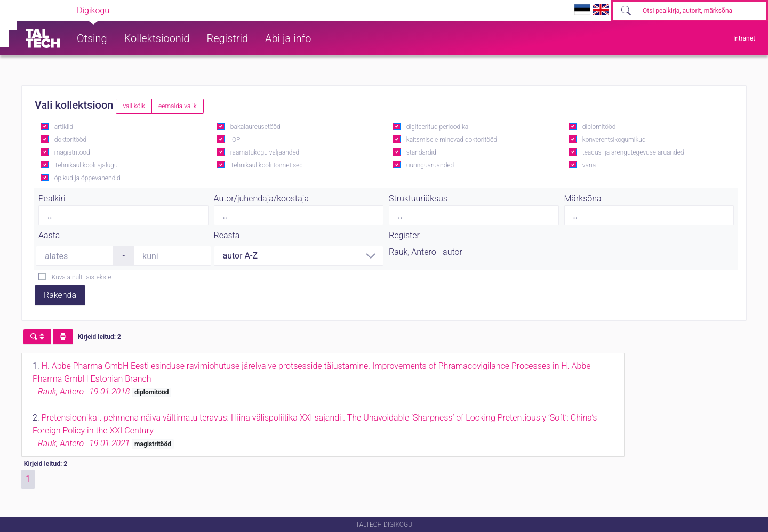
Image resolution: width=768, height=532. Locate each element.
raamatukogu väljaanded (265, 152)
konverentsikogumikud (614, 140)
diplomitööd (599, 127)
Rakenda (60, 295)
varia (589, 165)
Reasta (227, 235)
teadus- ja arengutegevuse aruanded (633, 152)
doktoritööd (70, 140)
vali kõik (134, 106)
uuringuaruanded (430, 165)
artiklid (64, 127)
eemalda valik (178, 106)
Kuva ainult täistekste (82, 277)
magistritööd (72, 152)
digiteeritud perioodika (437, 127)
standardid (421, 152)
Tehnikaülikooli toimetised (267, 165)
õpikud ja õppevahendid (87, 178)
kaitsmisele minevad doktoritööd (452, 140)
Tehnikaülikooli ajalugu (86, 165)
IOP (235, 140)
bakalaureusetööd (255, 127)
